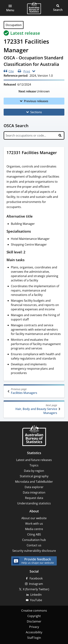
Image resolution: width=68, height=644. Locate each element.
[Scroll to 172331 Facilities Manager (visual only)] (10, 159)
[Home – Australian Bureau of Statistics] (34, 436)
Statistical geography (34, 476)
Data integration (34, 492)
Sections (36, 112)
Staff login (34, 638)
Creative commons (34, 611)
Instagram (36, 584)
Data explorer (34, 487)
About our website (34, 518)
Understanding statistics (34, 503)
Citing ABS (34, 534)
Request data (34, 498)
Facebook (36, 578)
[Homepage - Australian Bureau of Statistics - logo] (34, 8)
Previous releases (36, 101)
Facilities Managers (34, 391)
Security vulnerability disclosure (34, 551)
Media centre (34, 529)
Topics (34, 465)
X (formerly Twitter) (36, 589)
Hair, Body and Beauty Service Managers (34, 409)
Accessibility (34, 632)
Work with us (34, 524)
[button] (10, 8)
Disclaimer (34, 621)
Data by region (34, 471)
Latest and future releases (34, 460)
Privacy (34, 627)
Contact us (34, 545)
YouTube (36, 600)
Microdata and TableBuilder (34, 482)
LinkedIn (36, 595)
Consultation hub (34, 540)
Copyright (34, 616)
